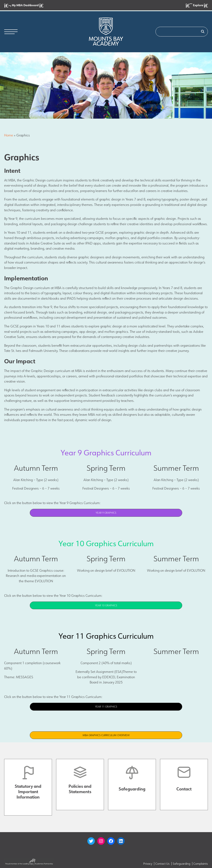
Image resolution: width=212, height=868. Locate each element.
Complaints (201, 864)
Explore (197, 5)
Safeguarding (181, 864)
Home (9, 135)
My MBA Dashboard (24, 5)
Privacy (148, 864)
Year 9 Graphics (106, 513)
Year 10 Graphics (106, 605)
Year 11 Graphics (106, 707)
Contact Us (162, 864)
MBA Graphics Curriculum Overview (106, 735)
